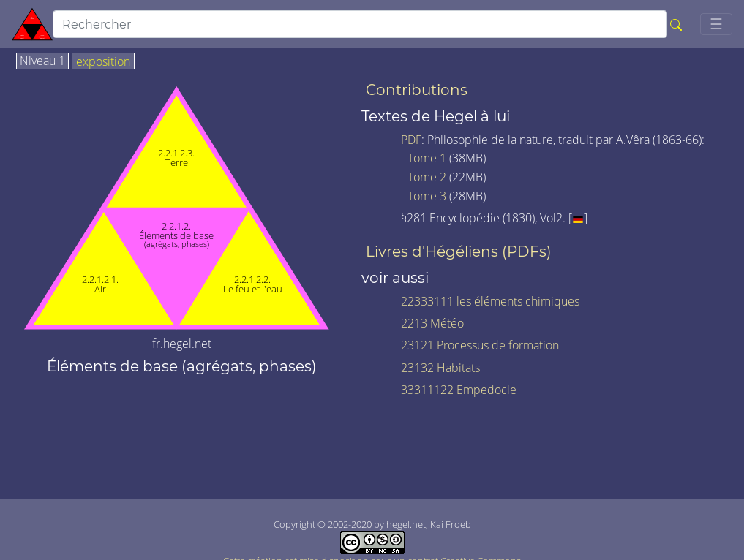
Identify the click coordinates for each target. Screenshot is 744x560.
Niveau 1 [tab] (42, 61)
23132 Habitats (440, 368)
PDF (411, 140)
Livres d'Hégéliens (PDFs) (459, 251)
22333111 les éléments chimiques (490, 301)
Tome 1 (427, 158)
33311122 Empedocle (459, 390)
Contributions (417, 90)
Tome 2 (427, 177)
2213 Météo (432, 323)
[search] (360, 24)
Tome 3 (427, 196)
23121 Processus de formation (480, 345)
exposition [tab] (103, 62)
